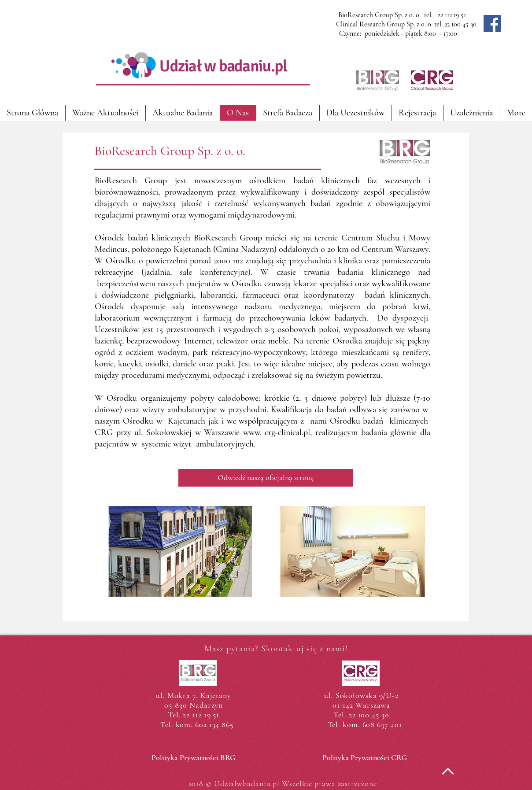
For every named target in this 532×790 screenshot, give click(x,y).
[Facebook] (492, 24)
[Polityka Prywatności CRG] (364, 758)
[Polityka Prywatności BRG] (194, 758)
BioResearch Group (131, 181)
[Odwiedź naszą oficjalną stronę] (266, 478)
